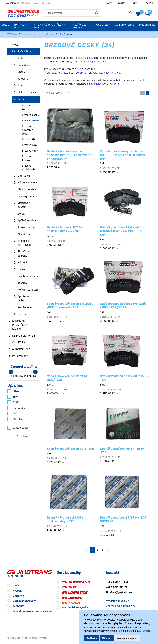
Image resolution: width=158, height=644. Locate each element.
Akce (6, 25)
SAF (12, 413)
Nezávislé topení (24, 336)
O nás (16, 586)
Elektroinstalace (27, 92)
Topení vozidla (26, 227)
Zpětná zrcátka (27, 220)
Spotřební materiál (23, 298)
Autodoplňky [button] (125, 25)
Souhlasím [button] (92, 638)
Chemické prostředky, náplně (21, 325)
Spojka (22, 72)
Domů (109, 3)
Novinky (121, 3)
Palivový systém (27, 196)
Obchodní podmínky (24, 601)
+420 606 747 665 (117, 582)
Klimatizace (24, 234)
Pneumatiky (20, 356)
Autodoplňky (22, 349)
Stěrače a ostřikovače (24, 243)
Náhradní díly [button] (21, 26)
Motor (21, 58)
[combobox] (57, 93)
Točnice (22, 283)
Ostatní (22, 314)
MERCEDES (16, 408)
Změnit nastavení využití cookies (32, 611)
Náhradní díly (38, 34)
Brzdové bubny (31, 115)
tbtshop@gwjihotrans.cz (121, 592)
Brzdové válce (30, 151)
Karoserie (23, 79)
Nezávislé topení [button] (80, 26)
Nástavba (23, 263)
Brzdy (50, 34)
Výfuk (21, 214)
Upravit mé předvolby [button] (127, 638)
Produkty (135, 3)
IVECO (13, 402)
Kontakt (150, 3)
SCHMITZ (15, 419)
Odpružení (24, 176)
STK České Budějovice (75, 608)
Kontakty (18, 606)
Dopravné (18, 596)
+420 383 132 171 (12, 3)
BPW (12, 397)
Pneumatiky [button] (147, 25)
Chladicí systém (27, 189)
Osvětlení (19, 343)
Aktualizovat (24, 436)
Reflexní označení (28, 290)
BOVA (13, 391)
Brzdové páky (30, 145)
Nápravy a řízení (27, 183)
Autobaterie (25, 307)
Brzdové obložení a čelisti (28, 130)
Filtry (21, 85)
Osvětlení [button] (103, 25)
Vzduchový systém (24, 205)
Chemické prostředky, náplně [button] (50, 26)
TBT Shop (13, 34)
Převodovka (24, 65)
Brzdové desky (30, 121)
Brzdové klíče (29, 139)
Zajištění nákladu (28, 276)
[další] (108, 550)
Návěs (21, 269)
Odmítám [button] (107, 638)
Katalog (24, 34)
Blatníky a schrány (24, 254)
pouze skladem (18, 428)
